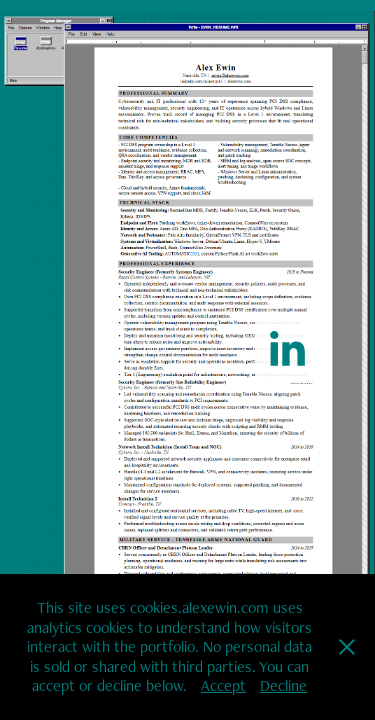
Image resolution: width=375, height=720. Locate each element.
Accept (223, 685)
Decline (283, 685)
